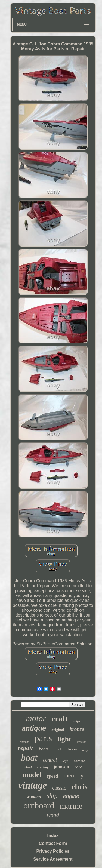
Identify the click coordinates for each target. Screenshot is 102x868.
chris (80, 787)
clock (58, 749)
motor (36, 718)
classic (59, 788)
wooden (34, 797)
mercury (74, 775)
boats (44, 749)
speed (53, 776)
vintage (33, 785)
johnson (61, 767)
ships (77, 721)
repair (26, 748)
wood (53, 815)
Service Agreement (53, 859)
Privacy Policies (53, 851)
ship (52, 796)
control (50, 760)
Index (53, 835)
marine (71, 806)
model (32, 775)
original (58, 730)
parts (43, 738)
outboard (39, 805)
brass (72, 749)
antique (34, 728)
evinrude (24, 742)
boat (29, 758)
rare (78, 767)
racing (43, 767)
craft (60, 719)
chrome (79, 761)
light (64, 739)
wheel (28, 767)
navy (85, 750)
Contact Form (53, 843)
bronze (77, 729)
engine (71, 796)
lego (65, 761)
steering (81, 742)
